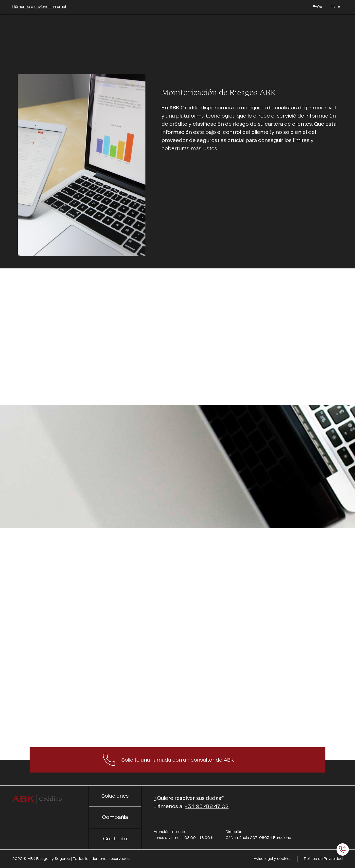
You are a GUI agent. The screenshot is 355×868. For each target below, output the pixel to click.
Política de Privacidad (323, 859)
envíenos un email (50, 7)
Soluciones (115, 796)
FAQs (317, 7)
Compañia (115, 817)
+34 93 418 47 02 (207, 806)
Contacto (115, 839)
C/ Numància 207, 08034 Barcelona (258, 838)
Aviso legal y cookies (273, 859)
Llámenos (21, 7)
